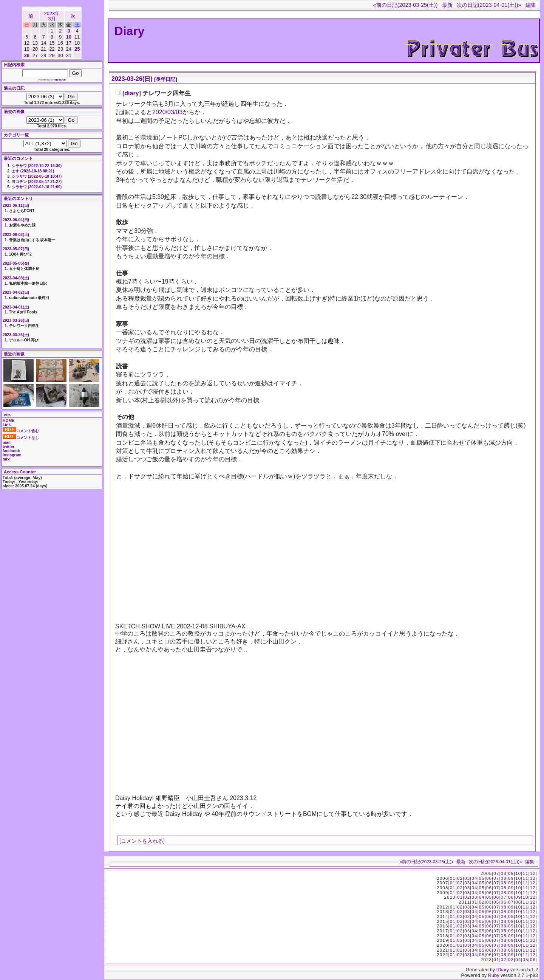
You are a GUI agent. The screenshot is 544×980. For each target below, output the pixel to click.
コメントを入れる (142, 841)
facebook (11, 451)
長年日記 (165, 79)
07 (496, 873)
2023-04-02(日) (16, 292)
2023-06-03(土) (16, 235)
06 (489, 878)
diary (131, 93)
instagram (12, 455)
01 (453, 878)
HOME (8, 421)
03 (467, 878)
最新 (447, 5)
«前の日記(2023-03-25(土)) (406, 5)
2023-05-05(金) (16, 263)
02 (460, 878)
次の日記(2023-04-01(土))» (489, 5)
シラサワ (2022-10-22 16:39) (37, 166)
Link (7, 425)
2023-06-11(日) (16, 205)
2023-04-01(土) (16, 307)
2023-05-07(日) (16, 249)
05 (482, 878)
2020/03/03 (167, 112)
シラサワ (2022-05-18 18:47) (37, 176)
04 (474, 878)
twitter (8, 447)
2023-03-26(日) (132, 79)
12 (533, 873)
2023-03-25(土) (16, 335)
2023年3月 (52, 16)
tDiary (503, 970)
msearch (60, 80)
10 (69, 37)
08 (504, 873)
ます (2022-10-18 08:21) (33, 171)
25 (77, 49)
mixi (7, 459)
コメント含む (21, 431)
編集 (531, 5)
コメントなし (21, 438)
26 (27, 55)
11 (525, 873)
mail (7, 443)
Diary (130, 31)
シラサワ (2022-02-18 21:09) (37, 187)
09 (511, 873)
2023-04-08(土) (16, 278)
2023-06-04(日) (16, 220)
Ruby (494, 975)
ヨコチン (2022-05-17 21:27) (37, 182)
